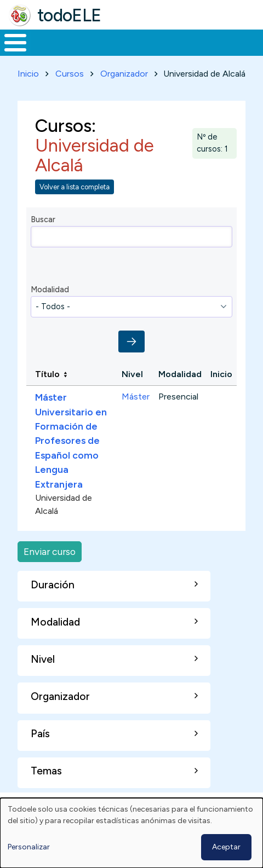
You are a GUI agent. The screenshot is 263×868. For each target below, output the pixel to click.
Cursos (70, 74)
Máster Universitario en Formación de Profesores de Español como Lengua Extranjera (71, 440)
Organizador (124, 74)
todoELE (69, 15)
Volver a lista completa (75, 187)
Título (47, 374)
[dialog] (131, 833)
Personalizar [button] (29, 847)
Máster (136, 397)
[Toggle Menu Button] (15, 43)
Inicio (28, 74)
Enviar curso (50, 551)
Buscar (43, 219)
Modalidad (50, 290)
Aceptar (226, 847)
